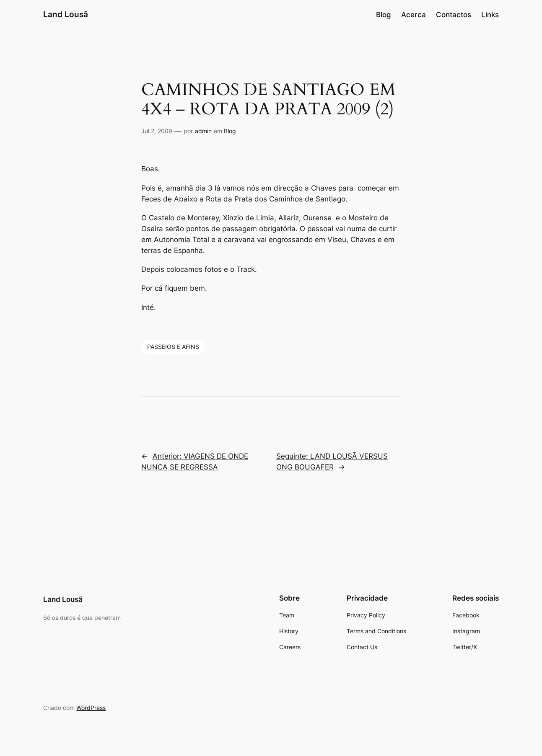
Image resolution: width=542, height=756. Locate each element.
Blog (230, 131)
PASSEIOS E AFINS (173, 347)
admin (203, 131)
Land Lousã (66, 14)
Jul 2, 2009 (157, 131)
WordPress (91, 708)
